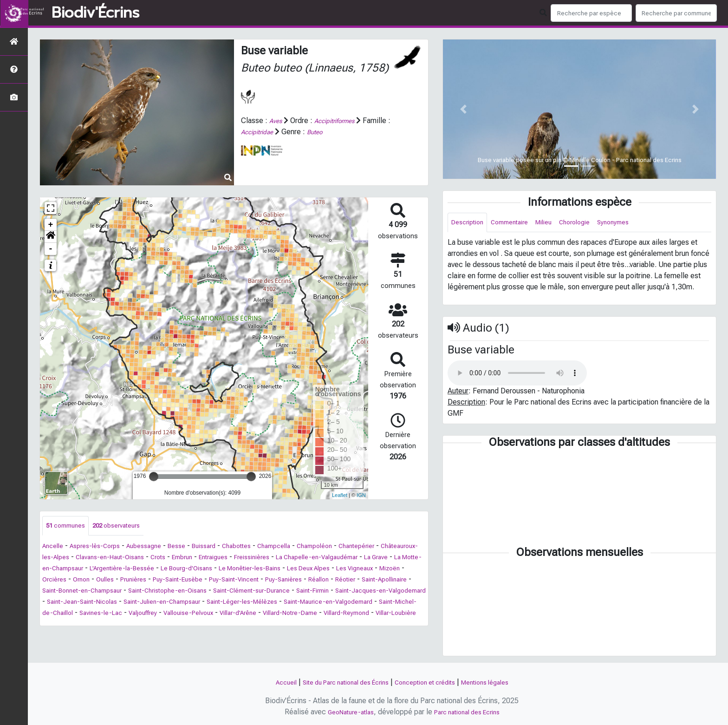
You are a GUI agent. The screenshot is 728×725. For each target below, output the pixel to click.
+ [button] (51, 225)
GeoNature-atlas (345, 712)
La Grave (105, 570)
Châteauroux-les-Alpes (79, 558)
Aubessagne (157, 547)
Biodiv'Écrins (95, 13)
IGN (361, 495)
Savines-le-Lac (67, 625)
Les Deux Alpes (92, 581)
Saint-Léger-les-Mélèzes (178, 614)
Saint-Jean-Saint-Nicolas (373, 603)
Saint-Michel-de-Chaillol (375, 614)
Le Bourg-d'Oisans (322, 570)
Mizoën (186, 581)
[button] (51, 237)
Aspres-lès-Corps (102, 547)
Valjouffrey (115, 625)
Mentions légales (500, 682)
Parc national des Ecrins (471, 712)
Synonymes (636, 223)
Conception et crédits (430, 682)
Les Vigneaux (146, 581)
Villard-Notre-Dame (285, 625)
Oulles (275, 581)
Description (470, 223)
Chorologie (593, 223)
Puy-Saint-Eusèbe (358, 581)
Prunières (307, 581)
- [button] (51, 249)
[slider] (154, 477)
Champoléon (351, 547)
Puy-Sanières (114, 592)
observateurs (127, 526)
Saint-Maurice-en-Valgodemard (277, 614)
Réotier (184, 592)
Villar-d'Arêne (225, 625)
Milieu (557, 223)
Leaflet (340, 495)
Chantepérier (398, 547)
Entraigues (279, 558)
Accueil (269, 682)
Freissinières (324, 558)
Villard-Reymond (350, 625)
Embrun (244, 558)
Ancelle (55, 547)
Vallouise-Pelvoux (168, 625)
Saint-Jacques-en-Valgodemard (274, 603)
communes (69, 526)
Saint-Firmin (196, 603)
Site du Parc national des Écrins (338, 682)
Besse (194, 547)
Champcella (304, 547)
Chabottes (262, 547)
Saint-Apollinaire (229, 592)
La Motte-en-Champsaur (166, 570)
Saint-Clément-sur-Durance (126, 603)
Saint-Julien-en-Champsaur (86, 614)
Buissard (225, 547)
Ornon (249, 581)
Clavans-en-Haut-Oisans (162, 558)
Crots (216, 558)
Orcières (219, 581)
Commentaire (518, 223)
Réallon (154, 592)
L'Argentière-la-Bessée (249, 570)
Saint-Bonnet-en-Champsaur (308, 592)
